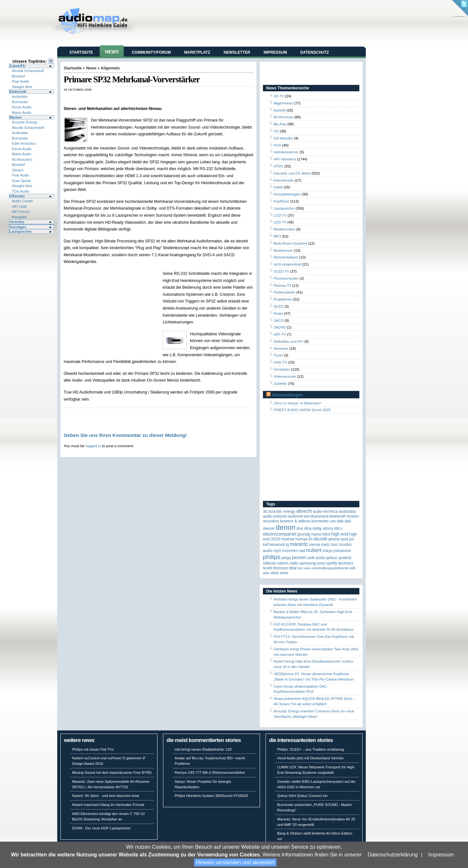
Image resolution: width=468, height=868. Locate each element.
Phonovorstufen (286, 278)
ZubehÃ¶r (18, 66)
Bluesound (319, 516)
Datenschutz (315, 52)
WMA (284, 573)
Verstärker (282, 369)
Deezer (269, 529)
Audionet (295, 516)
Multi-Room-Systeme (290, 243)
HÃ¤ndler (17, 196)
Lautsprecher (21, 231)
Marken (16, 117)
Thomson (281, 568)
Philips (272, 557)
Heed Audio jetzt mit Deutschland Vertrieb (310, 758)
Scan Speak (21, 181)
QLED (278, 306)
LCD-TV (280, 215)
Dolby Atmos (323, 529)
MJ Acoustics (22, 159)
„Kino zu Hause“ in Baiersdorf (297, 403)
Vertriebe (17, 222)
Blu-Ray (280, 124)
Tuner (278, 355)
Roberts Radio (287, 563)
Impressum (441, 855)
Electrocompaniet (280, 534)
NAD (302, 551)
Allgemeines (283, 103)
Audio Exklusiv (275, 516)
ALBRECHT (304, 511)
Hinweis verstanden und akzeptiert (235, 862)
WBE (266, 573)
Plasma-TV (282, 285)
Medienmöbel (284, 229)
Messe (315, 545)
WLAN (275, 573)
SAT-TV (280, 334)
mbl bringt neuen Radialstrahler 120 (203, 749)
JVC (352, 539)
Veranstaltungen (287, 395)
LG (287, 545)
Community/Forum (151, 52)
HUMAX (301, 539)
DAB (340, 521)
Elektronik (18, 92)
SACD (279, 321)
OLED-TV (281, 271)
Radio (278, 313)
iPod (345, 539)
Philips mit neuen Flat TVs (93, 749)
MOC (334, 545)
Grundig (304, 534)
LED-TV (280, 222)
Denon (286, 527)
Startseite (81, 52)
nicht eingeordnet (287, 264)
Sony (321, 563)
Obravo (18, 170)
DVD (277, 145)
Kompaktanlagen (287, 194)
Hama (316, 534)
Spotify (332, 563)
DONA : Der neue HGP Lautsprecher (101, 828)
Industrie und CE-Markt (292, 173)
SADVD (280, 327)
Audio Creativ (22, 201)
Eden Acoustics (24, 143)
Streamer (281, 348)
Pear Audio (21, 81)
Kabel (278, 187)
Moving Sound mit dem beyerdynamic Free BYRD (112, 773)
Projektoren (283, 299)
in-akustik (318, 539)
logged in (93, 446)
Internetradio (284, 180)
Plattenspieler (284, 292)
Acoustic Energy (25, 122)
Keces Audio (22, 107)
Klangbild (19, 217)
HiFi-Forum (21, 212)
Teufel (268, 568)
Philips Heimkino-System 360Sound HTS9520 (211, 796)
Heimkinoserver (286, 152)
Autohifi (279, 110)
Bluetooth (338, 516)
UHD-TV (280, 362)
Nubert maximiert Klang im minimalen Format (108, 805)
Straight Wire (22, 87)
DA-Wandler (283, 138)
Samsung (308, 563)
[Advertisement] (139, 98)
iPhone (334, 539)
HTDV (278, 166)
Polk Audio (316, 558)
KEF (266, 544)
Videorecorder (285, 376)
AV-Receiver (283, 117)
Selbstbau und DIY (288, 341)
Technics (346, 563)
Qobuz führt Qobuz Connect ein (302, 796)
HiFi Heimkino (285, 159)
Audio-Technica (325, 511)
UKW (307, 568)
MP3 (277, 236)
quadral (345, 558)
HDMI (326, 534)
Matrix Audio (22, 113)
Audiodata (20, 133)
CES (333, 521)
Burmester (20, 102)
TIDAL (293, 568)
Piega (286, 558)
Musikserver (283, 250)
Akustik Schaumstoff (28, 71)
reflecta (269, 563)
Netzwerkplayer (286, 257)
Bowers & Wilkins (295, 521)
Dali (348, 521)
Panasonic (342, 551)
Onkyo (328, 551)
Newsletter (237, 52)
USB (352, 568)
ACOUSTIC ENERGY (282, 511)
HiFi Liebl (19, 206)
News (112, 52)
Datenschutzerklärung (393, 855)
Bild (306, 516)
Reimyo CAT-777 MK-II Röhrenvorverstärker (210, 773)
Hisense (288, 539)
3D (265, 511)
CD (276, 131)
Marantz (299, 544)
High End (340, 534)
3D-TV (279, 96)
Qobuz (332, 558)
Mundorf (18, 76)
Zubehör (280, 384)
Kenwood (277, 545)
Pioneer (299, 558)
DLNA (308, 529)
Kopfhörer (281, 201)
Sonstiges (18, 227)
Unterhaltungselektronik (330, 568)
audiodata (20, 96)
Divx (300, 529)
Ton (300, 568)
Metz (326, 545)
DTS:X (338, 529)
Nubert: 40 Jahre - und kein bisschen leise (106, 796)
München (290, 551)
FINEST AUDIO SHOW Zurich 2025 (302, 410)
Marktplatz (197, 52)
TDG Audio (21, 191)
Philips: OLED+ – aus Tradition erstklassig (311, 749)
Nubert (314, 550)
